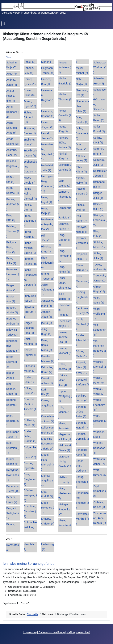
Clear (9, 58)
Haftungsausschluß (78, 632)
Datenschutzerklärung (52, 632)
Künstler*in (15, 52)
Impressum (30, 632)
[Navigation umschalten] (4, 24)
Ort (10, 539)
